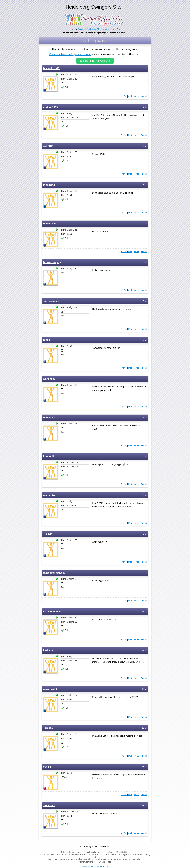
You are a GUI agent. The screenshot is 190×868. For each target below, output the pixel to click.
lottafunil (48, 456)
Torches (48, 728)
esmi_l (47, 767)
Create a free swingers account (70, 54)
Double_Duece (52, 612)
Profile (124, 96)
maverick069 (51, 689)
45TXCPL (49, 146)
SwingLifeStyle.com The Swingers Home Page (100, 29)
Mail (130, 96)
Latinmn (48, 650)
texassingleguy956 (54, 573)
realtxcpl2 (49, 185)
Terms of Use (88, 867)
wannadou (49, 379)
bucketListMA (51, 68)
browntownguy (52, 262)
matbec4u (49, 495)
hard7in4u (49, 418)
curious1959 (50, 107)
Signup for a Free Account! (95, 61)
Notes (136, 96)
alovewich (49, 806)
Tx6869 (47, 534)
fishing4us (49, 224)
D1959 (47, 340)
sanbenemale (51, 301)
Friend (144, 96)
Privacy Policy (102, 867)
